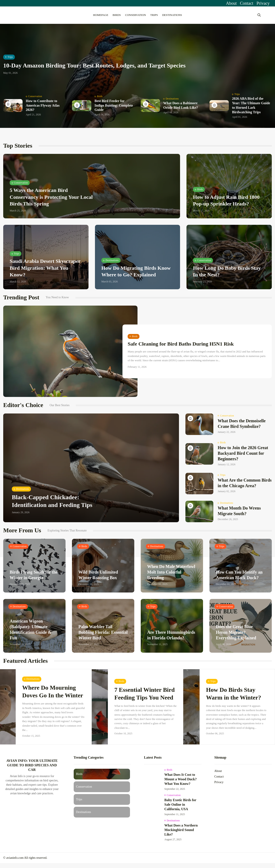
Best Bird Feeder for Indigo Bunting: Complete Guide (114, 109)
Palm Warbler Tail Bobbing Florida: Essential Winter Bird (103, 636)
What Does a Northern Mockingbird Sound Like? (181, 834)
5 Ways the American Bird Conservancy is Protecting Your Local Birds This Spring (51, 200)
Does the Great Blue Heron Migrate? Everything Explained (236, 636)
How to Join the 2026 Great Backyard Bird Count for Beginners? (243, 457)
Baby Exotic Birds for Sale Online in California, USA (180, 809)
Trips (154, 15)
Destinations (172, 15)
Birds (117, 15)
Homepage (101, 15)
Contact (247, 3)
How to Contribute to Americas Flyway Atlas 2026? (43, 109)
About (231, 3)
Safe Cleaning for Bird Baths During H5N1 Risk (182, 348)
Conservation (135, 15)
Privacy (263, 3)
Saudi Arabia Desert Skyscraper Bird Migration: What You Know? (45, 271)
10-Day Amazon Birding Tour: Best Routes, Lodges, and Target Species (94, 69)
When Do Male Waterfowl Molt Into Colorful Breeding (171, 576)
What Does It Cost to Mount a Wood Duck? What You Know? (180, 783)
